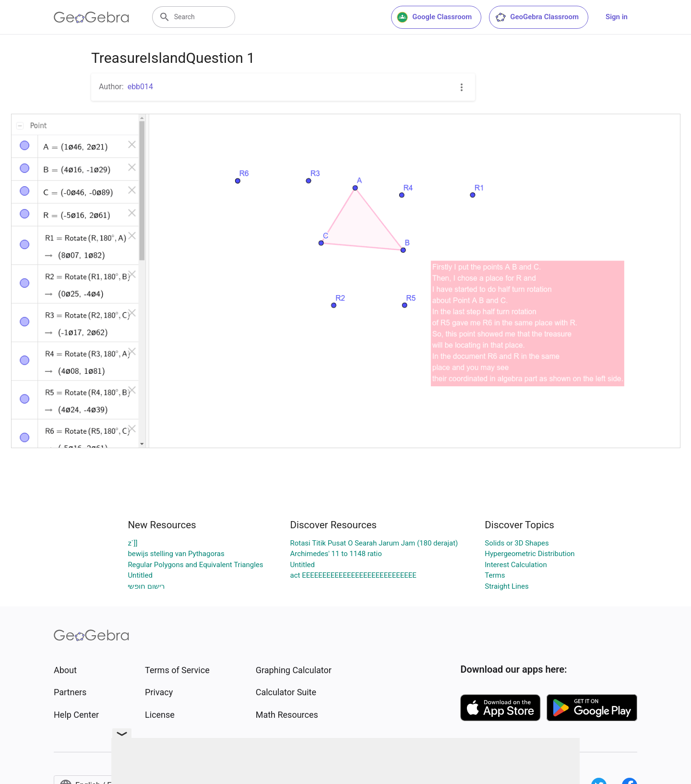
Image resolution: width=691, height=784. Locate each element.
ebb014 (140, 87)
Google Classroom (434, 17)
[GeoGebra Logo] (91, 17)
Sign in (617, 17)
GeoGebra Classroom (537, 17)
